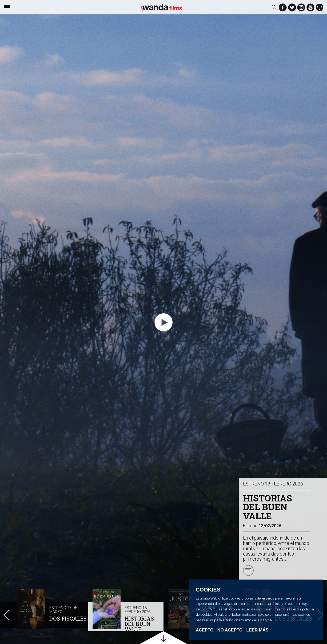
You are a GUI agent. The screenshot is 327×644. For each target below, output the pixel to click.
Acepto (205, 630)
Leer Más (258, 630)
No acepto (230, 630)
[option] (51, 610)
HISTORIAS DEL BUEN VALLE (139, 624)
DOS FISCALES (68, 618)
